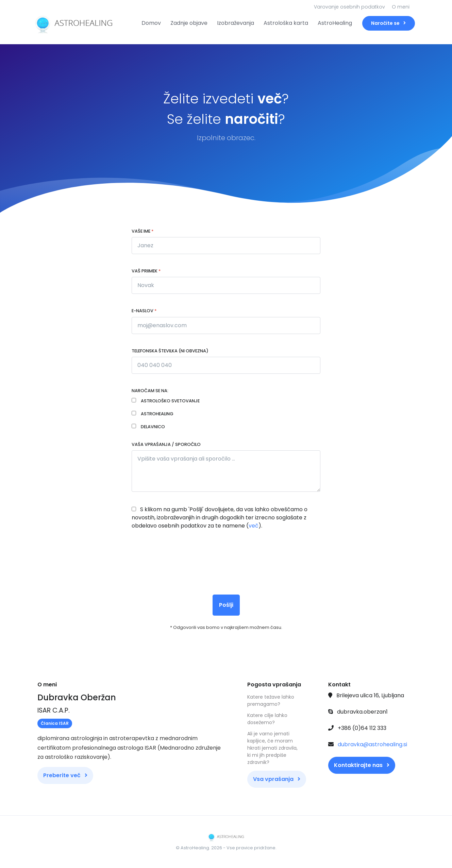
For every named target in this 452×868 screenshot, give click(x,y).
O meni (401, 7)
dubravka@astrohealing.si (372, 744)
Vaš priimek (146, 271)
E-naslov (144, 311)
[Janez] (226, 246)
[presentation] (183, 560)
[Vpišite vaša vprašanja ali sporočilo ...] (226, 471)
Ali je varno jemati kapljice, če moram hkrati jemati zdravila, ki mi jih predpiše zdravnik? (272, 748)
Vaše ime (143, 231)
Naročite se (388, 23)
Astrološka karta (286, 23)
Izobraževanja (236, 23)
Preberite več (65, 775)
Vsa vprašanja (277, 779)
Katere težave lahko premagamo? (271, 700)
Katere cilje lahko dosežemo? (267, 719)
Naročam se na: (150, 391)
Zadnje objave (189, 23)
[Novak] (226, 285)
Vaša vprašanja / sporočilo (166, 444)
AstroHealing (335, 23)
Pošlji (226, 605)
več (254, 526)
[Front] (63, 23)
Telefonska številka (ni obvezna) (170, 351)
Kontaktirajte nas (362, 765)
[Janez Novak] (226, 365)
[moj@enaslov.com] (226, 325)
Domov (151, 23)
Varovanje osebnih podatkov (349, 7)
